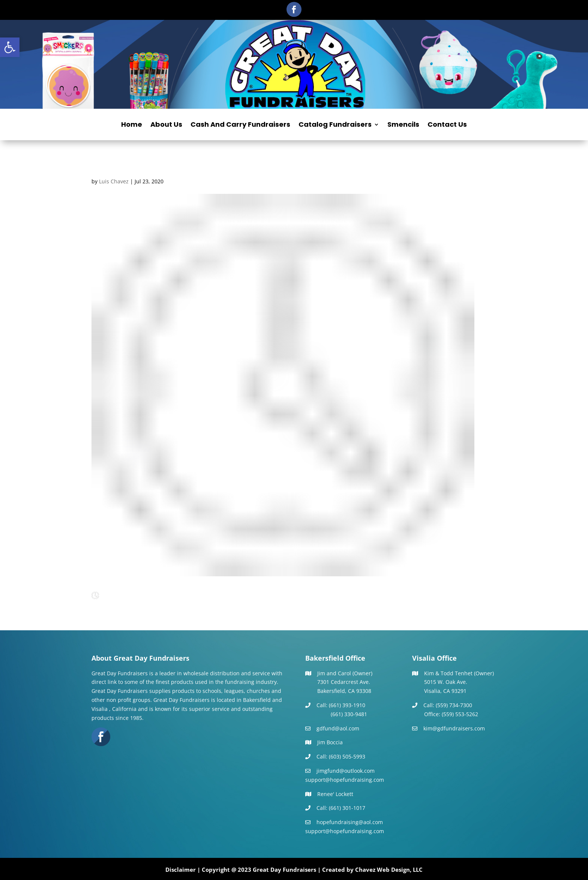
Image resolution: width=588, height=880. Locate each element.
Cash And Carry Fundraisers (240, 125)
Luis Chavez (114, 181)
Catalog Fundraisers (335, 125)
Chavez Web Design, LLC (389, 870)
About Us (166, 125)
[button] (10, 47)
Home (132, 125)
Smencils (403, 125)
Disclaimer (181, 870)
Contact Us (447, 125)
